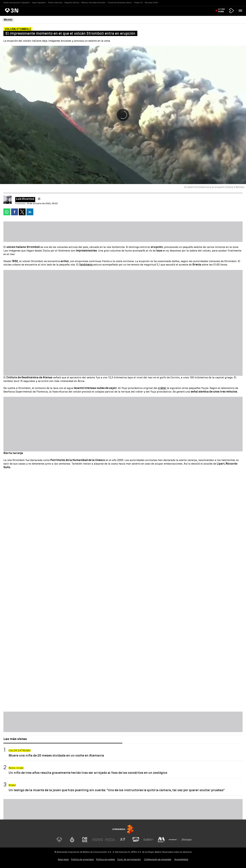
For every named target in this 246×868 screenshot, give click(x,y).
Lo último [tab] (132, 739)
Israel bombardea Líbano (120, 3)
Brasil (12, 785)
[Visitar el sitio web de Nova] (98, 840)
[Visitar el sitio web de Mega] (110, 840)
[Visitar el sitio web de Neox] (85, 840)
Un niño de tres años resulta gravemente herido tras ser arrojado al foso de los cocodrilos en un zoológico (88, 773)
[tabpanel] (123, 769)
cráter (162, 388)
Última (221, 10)
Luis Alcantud (25, 199)
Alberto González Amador (93, 3)
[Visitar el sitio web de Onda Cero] (136, 840)
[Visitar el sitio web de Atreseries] (123, 840)
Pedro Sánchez (55, 3)
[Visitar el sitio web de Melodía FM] (161, 840)
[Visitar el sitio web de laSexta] (72, 840)
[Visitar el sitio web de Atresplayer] (174, 840)
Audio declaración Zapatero (17, 3)
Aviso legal (63, 859)
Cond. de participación (129, 859)
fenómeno (86, 265)
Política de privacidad (82, 859)
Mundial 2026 (151, 3)
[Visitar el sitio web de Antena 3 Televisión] (59, 840)
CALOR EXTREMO (20, 750)
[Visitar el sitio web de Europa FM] (148, 840)
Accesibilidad (181, 859)
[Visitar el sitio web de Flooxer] (187, 840)
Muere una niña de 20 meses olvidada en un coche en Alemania (56, 755)
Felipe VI (138, 3)
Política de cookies (105, 859)
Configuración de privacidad (158, 859)
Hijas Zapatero (39, 3)
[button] (240, 11)
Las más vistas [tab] (15, 739)
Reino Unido (16, 768)
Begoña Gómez (72, 3)
